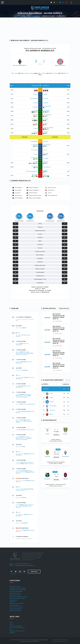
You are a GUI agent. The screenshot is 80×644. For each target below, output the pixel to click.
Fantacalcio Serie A (15, 586)
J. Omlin (36, 89)
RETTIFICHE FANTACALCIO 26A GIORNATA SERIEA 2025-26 (59, 353)
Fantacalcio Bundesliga (16, 592)
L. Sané (45, 170)
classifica (66, 384)
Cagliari (65, 479)
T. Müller (45, 123)
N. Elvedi (35, 94)
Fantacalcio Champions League (18, 597)
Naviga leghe (13, 600)
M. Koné (36, 128)
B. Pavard (45, 99)
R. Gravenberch (47, 115)
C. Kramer (35, 115)
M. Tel (67, 73)
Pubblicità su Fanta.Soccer (17, 631)
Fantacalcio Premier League (18, 588)
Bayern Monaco (60, 65)
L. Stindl (16, 73)
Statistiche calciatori (16, 609)
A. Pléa (36, 132)
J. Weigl (36, 162)
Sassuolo (47, 479)
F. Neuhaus (35, 166)
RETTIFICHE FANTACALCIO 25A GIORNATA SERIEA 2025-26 (59, 366)
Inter (51, 393)
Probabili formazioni (16, 610)
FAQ (11, 629)
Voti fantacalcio (14, 605)
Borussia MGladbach (20, 65)
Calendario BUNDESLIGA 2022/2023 (30, 16)
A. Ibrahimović (47, 167)
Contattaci (34, 572)
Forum (11, 624)
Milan (51, 397)
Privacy (41, 640)
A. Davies (45, 119)
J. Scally (36, 154)
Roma (51, 414)
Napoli (52, 402)
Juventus (53, 410)
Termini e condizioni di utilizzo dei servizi (34, 640)
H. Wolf (36, 123)
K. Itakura (35, 107)
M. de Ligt (46, 153)
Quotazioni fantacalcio (16, 607)
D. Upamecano (47, 106)
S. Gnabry (45, 132)
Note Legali (34, 640)
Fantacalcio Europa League (17, 598)
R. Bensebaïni (34, 99)
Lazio (47, 434)
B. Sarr (45, 150)
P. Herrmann (34, 158)
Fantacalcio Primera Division (18, 590)
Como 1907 (53, 406)
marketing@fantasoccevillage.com (25, 565)
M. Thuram (55, 73)
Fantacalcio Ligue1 (15, 593)
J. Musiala (46, 162)
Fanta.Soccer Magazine (16, 626)
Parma (65, 434)
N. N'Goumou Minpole (32, 171)
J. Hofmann (43, 73)
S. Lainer (35, 103)
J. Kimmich (46, 103)
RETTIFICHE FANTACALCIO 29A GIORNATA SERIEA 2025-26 (59, 316)
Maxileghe (12, 602)
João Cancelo (47, 145)
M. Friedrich (35, 150)
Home (16, 16)
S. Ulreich (45, 141)
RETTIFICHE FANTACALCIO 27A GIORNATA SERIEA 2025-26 (59, 341)
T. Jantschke (34, 145)
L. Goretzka (46, 110)
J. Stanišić (46, 158)
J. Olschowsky (34, 141)
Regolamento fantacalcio (17, 603)
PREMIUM (12, 633)
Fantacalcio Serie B (15, 595)
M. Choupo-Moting (29, 73)
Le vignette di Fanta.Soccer (17, 628)
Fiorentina (65, 456)
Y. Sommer (46, 89)
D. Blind (45, 94)
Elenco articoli (64, 308)
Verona (47, 456)
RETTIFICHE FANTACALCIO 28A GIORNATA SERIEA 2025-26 (59, 329)
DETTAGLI (56, 435)
